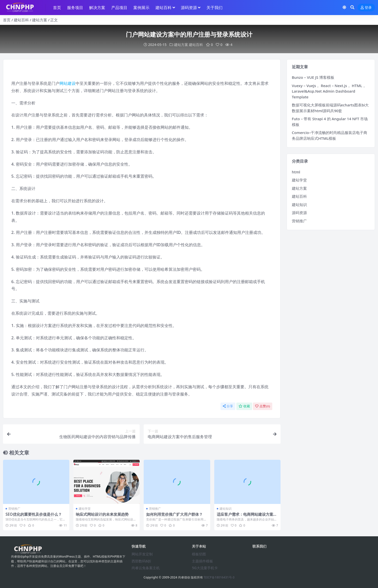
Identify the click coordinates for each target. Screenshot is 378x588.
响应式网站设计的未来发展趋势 (102, 514)
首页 (7, 20)
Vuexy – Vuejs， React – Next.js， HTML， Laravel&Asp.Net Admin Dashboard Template (329, 91)
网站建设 (68, 83)
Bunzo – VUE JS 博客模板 (313, 77)
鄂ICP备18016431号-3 (219, 577)
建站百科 (21, 20)
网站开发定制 (142, 554)
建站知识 (226, 509)
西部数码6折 (141, 561)
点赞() (262, 406)
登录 (366, 8)
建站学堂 (85, 509)
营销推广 (14, 509)
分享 (228, 406)
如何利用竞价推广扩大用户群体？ (174, 514)
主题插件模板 (202, 561)
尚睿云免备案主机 (146, 568)
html (296, 172)
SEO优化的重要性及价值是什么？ (34, 514)
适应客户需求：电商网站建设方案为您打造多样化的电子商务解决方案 (247, 516)
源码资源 (299, 213)
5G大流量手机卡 (205, 568)
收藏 (244, 406)
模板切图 (199, 554)
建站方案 (40, 20)
